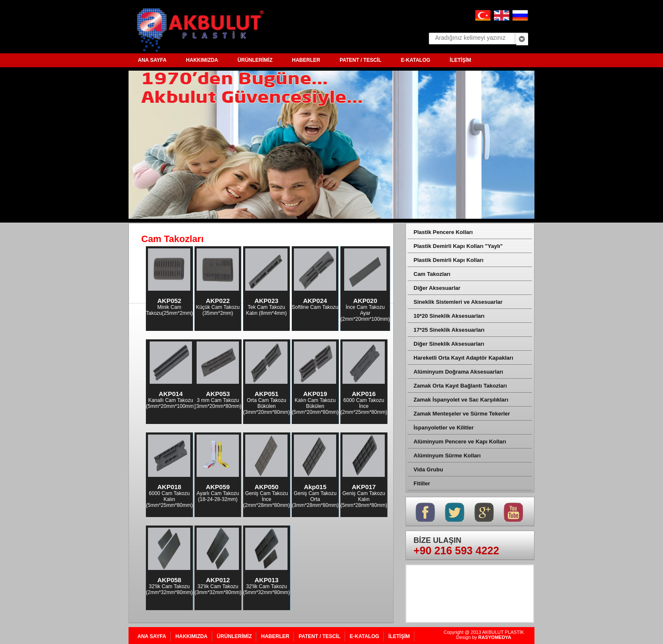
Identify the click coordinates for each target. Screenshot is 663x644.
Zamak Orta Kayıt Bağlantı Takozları (460, 386)
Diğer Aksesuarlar (437, 288)
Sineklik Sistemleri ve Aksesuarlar (458, 302)
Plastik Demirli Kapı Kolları (448, 260)
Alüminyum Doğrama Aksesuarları (458, 372)
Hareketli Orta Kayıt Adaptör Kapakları (463, 358)
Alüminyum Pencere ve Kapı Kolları (460, 442)
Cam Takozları (432, 274)
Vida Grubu (428, 469)
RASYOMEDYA (495, 637)
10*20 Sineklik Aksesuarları (449, 316)
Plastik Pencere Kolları (443, 232)
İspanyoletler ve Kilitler (444, 428)
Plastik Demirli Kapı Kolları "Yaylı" (458, 246)
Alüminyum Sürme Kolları (447, 455)
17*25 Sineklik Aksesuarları (449, 330)
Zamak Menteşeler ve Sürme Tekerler (462, 414)
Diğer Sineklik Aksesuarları (449, 344)
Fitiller (422, 483)
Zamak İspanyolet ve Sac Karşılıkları (461, 400)
